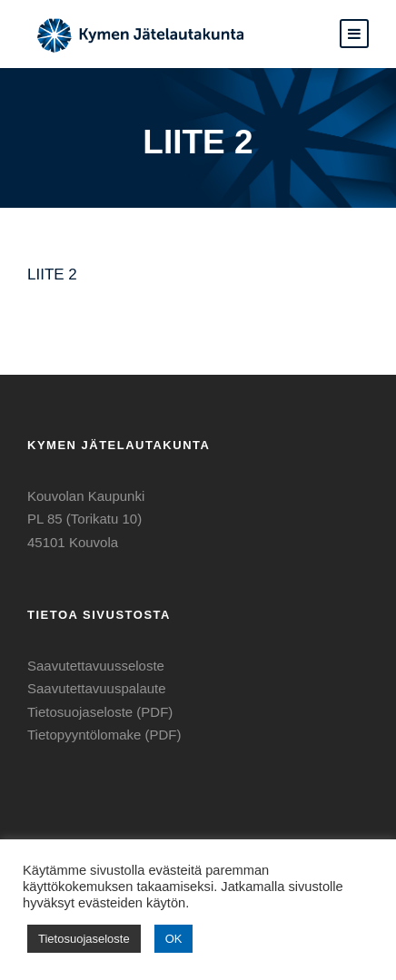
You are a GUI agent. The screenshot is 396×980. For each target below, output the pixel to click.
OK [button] (174, 939)
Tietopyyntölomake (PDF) (104, 735)
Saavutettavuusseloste (96, 666)
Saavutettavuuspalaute (97, 688)
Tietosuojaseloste (84, 939)
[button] (354, 34)
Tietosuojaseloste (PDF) (100, 712)
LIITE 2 (52, 274)
